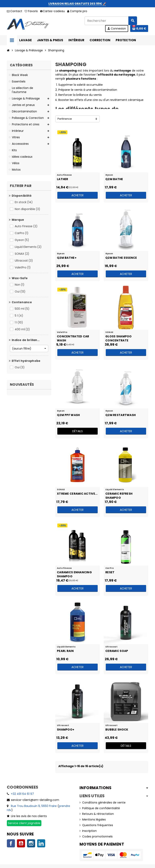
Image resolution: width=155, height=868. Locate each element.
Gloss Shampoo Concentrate (119, 338)
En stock (24, 202)
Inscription (89, 831)
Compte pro (77, 11)
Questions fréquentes (98, 825)
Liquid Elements (28, 247)
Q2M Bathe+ (67, 258)
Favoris (31, 11)
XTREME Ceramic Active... (77, 494)
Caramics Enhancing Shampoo (74, 574)
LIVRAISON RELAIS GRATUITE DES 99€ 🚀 (77, 4)
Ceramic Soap (117, 651)
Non (20, 285)
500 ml (22, 309)
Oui (20, 291)
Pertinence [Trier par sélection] (65, 119)
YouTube (21, 843)
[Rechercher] (111, 21)
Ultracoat (24, 261)
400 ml (23, 329)
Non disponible (28, 209)
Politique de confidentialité (101, 808)
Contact (15, 11)
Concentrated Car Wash (73, 338)
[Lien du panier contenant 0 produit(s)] (139, 29)
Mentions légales (94, 819)
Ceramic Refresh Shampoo (119, 495)
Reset (110, 572)
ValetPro (23, 267)
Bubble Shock (117, 730)
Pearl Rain (65, 651)
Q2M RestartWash (120, 415)
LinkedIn (41, 843)
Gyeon (22, 240)
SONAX (22, 254)
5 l (19, 316)
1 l (19, 322)
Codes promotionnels (97, 836)
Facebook (11, 843)
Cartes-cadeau (52, 11)
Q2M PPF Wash (68, 415)
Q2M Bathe (114, 179)
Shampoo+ (66, 730)
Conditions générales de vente (104, 803)
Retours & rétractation (98, 814)
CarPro (22, 233)
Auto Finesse (26, 226)
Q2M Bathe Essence (121, 258)
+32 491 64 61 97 (22, 794)
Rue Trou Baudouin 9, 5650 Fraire (34, 806)
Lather (63, 179)
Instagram (31, 843)
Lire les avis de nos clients (29, 816)
